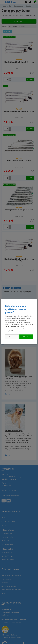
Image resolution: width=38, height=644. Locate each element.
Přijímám (26, 337)
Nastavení (12, 337)
